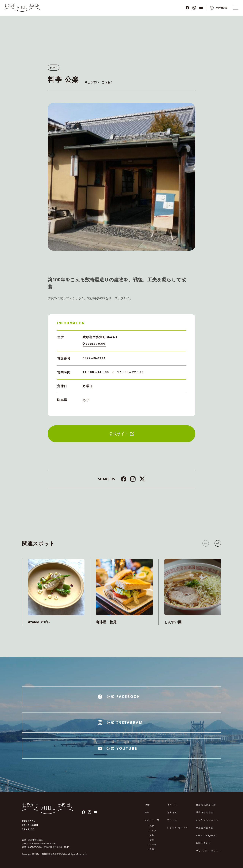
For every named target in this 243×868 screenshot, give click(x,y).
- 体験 (151, 835)
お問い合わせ (203, 843)
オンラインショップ (207, 820)
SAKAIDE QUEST (206, 835)
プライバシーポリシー (208, 851)
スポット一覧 (152, 820)
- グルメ (152, 831)
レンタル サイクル (178, 828)
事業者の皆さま (205, 828)
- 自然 (151, 849)
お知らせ (172, 812)
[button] (218, 543)
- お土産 (152, 844)
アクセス (172, 820)
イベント (172, 805)
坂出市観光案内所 (206, 805)
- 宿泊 (151, 840)
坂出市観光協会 (205, 812)
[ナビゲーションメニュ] (236, 8)
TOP (147, 805)
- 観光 (151, 826)
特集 (147, 812)
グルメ (54, 67)
